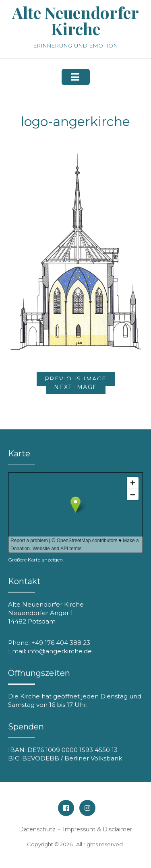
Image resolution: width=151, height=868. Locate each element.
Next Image (76, 387)
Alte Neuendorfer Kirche (75, 20)
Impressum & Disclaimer (97, 829)
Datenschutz (37, 829)
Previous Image (76, 379)
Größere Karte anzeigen (35, 560)
